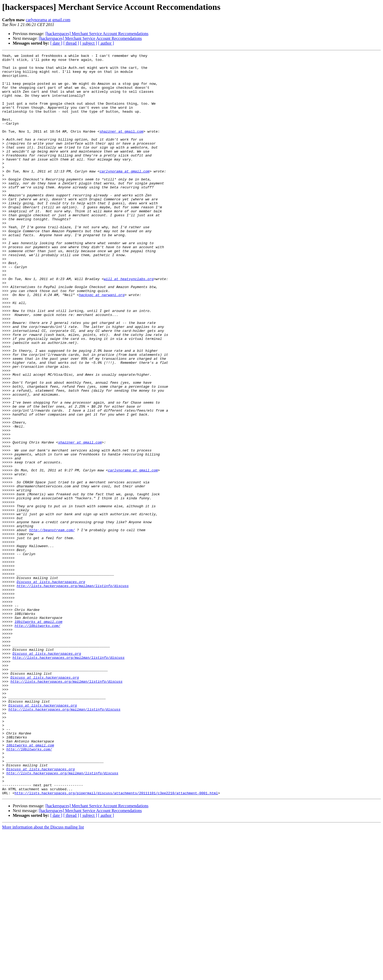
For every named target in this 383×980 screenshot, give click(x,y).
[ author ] (106, 43)
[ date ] (56, 43)
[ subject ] (89, 43)
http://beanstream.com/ (52, 626)
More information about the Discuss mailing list (43, 975)
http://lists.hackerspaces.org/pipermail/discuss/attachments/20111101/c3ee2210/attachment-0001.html (116, 941)
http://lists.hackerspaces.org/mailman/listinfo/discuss (73, 692)
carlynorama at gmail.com (48, 20)
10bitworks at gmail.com (38, 736)
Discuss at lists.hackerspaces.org (51, 688)
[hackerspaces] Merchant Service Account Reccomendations (97, 34)
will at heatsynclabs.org (129, 324)
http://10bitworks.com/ (38, 740)
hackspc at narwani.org (102, 343)
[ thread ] (71, 43)
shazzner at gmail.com (122, 147)
